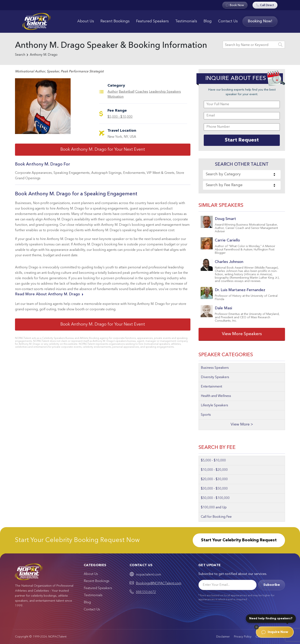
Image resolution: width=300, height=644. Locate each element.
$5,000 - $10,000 (120, 117)
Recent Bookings (115, 21)
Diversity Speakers (215, 377)
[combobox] (242, 174)
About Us (86, 21)
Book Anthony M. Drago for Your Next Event (103, 150)
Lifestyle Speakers (214, 405)
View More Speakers (242, 334)
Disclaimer (223, 637)
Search (20, 55)
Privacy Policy (243, 637)
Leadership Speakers (165, 92)
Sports (206, 415)
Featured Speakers (152, 21)
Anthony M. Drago (44, 55)
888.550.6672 (146, 592)
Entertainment (211, 387)
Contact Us (228, 21)
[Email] (227, 585)
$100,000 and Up (214, 508)
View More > (242, 425)
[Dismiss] (256, 627)
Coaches (142, 92)
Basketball (127, 92)
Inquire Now (275, 632)
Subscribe (272, 585)
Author (113, 92)
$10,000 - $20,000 (214, 470)
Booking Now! (260, 21)
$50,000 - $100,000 (215, 498)
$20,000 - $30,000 (214, 479)
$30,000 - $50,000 (214, 489)
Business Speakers (215, 368)
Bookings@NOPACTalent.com (159, 583)
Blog (208, 21)
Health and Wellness (216, 396)
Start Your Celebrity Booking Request (239, 540)
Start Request (242, 140)
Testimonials (186, 21)
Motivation (116, 97)
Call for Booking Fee (216, 517)
